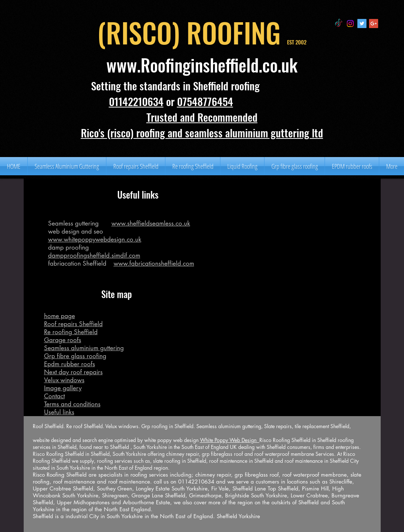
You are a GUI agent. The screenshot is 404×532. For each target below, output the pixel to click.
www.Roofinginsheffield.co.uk (202, 65)
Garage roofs (63, 340)
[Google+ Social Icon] (374, 24)
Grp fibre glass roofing (75, 356)
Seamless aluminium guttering (84, 348)
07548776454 (205, 101)
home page (60, 316)
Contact (54, 396)
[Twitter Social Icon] (362, 24)
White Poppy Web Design (230, 440)
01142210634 (136, 101)
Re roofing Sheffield (71, 332)
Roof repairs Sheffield (73, 324)
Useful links (59, 412)
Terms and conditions (72, 404)
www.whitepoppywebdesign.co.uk (95, 239)
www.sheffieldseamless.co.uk (151, 223)
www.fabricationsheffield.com (154, 263)
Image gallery (63, 388)
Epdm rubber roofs (70, 364)
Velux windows (64, 380)
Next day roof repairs (73, 372)
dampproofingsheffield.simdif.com (94, 255)
